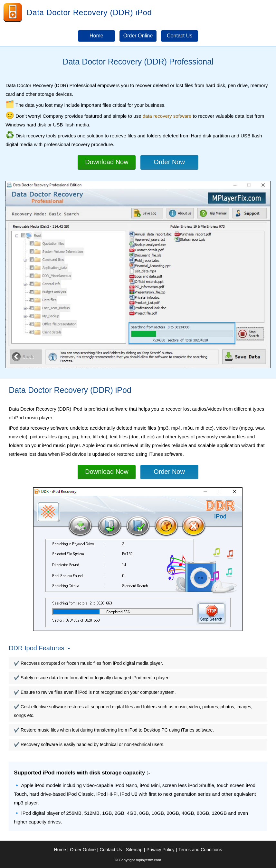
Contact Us (111, 850)
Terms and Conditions (200, 850)
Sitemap (134, 850)
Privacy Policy (161, 850)
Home (60, 850)
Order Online (83, 850)
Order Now (169, 162)
